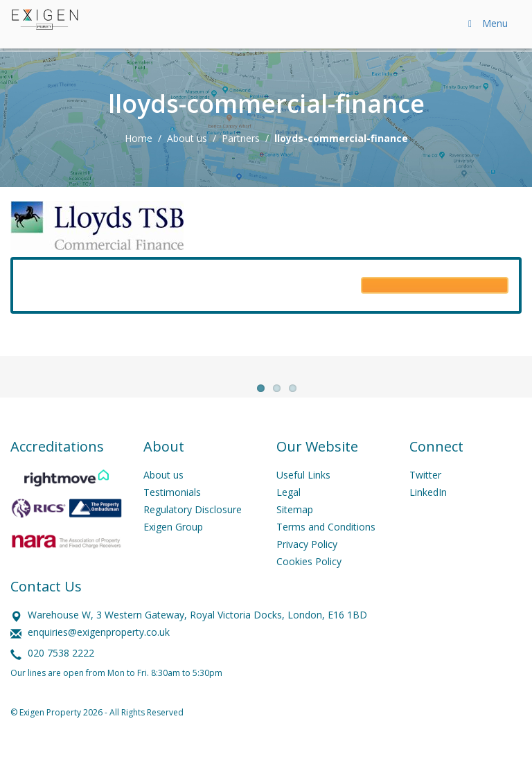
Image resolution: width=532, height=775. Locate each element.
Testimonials (172, 514)
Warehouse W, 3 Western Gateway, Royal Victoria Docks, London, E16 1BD (197, 637)
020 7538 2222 (61, 675)
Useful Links (303, 497)
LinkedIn (428, 514)
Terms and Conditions (326, 549)
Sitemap (295, 532)
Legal (289, 514)
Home (139, 138)
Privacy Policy (307, 566)
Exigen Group (173, 549)
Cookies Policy (309, 584)
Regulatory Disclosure (193, 532)
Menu (486, 23)
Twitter (425, 497)
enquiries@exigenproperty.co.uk (99, 654)
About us (187, 138)
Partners (241, 138)
